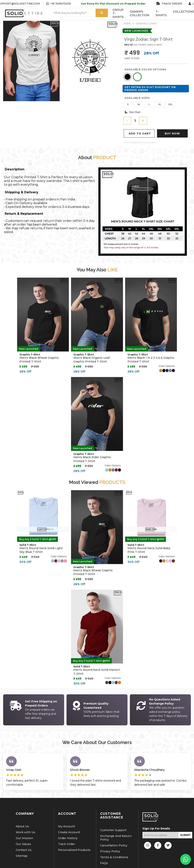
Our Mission (24, 824)
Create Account (69, 818)
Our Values (23, 830)
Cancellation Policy (114, 831)
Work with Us (25, 818)
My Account (67, 812)
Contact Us (24, 836)
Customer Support (113, 816)
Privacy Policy (110, 837)
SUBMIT (186, 820)
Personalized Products (74, 836)
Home (127, 23)
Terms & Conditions (114, 843)
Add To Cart (140, 133)
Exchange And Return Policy (116, 823)
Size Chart (133, 112)
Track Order (67, 830)
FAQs (104, 849)
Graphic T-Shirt (146, 23)
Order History (68, 824)
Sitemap (22, 841)
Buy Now (172, 133)
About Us (22, 812)
